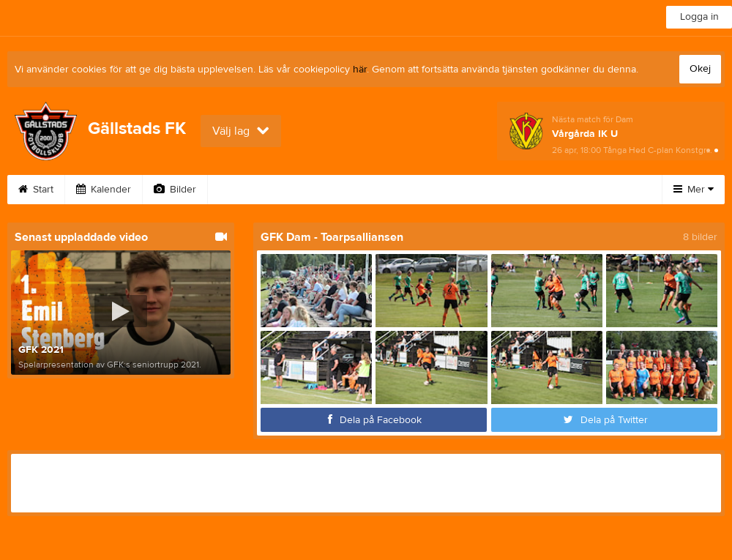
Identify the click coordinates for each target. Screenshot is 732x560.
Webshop (403, 190)
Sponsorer (580, 190)
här (360, 70)
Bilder (175, 190)
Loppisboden (490, 190)
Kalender (104, 190)
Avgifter (329, 190)
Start (36, 190)
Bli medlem (250, 190)
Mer (694, 190)
